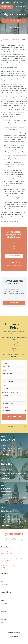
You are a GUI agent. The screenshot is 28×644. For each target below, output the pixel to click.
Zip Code (4, 385)
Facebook (3, 619)
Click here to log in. (22, 426)
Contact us (12, 221)
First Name (5, 363)
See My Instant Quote (14, 417)
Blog (2, 581)
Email (3, 371)
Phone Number (6, 378)
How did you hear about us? (10, 393)
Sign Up (3, 600)
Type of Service (6, 400)
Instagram (3, 626)
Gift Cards (3, 588)
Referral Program (5, 604)
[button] (24, 2)
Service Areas (4, 585)
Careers (3, 578)
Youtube (3, 623)
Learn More (5, 454)
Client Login (4, 597)
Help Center (4, 607)
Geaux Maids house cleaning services (15, 156)
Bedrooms (5, 407)
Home (3, 39)
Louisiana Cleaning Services (13, 39)
